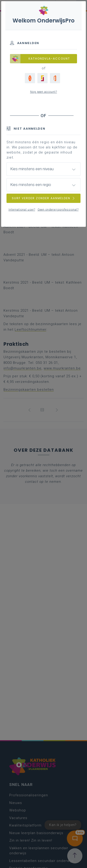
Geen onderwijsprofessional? (58, 210)
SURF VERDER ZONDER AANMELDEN (44, 198)
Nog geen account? (44, 92)
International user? (22, 210)
